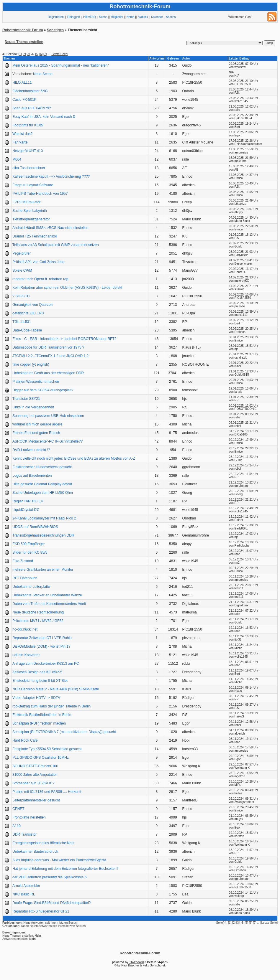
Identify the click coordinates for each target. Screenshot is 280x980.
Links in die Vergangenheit (33, 407)
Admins (171, 17)
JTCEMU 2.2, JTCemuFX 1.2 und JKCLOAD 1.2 (50, 356)
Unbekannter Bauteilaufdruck (35, 852)
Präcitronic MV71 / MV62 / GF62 (38, 621)
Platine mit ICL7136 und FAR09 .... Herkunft (47, 792)
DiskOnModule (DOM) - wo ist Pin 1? (41, 646)
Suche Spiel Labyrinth (30, 211)
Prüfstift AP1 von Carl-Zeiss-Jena (39, 262)
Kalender (157, 17)
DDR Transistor (24, 834)
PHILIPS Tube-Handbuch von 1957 (40, 194)
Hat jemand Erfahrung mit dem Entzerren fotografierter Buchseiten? (66, 869)
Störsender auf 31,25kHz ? (33, 783)
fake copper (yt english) (31, 364)
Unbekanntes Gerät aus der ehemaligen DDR (48, 373)
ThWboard (136, 962)
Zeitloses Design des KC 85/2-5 (37, 672)
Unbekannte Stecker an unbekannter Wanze (47, 595)
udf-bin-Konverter (26, 655)
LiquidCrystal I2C (26, 510)
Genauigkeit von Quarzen (32, 305)
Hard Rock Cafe (25, 740)
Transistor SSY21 (26, 399)
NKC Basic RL (24, 894)
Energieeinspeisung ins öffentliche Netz (43, 843)
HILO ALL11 (22, 83)
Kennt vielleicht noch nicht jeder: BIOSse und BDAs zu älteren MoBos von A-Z (74, 458)
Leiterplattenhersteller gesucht (36, 800)
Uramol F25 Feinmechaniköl (35, 236)
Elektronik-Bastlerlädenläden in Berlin (42, 715)
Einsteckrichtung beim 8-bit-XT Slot (40, 681)
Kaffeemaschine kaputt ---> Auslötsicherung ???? (51, 176)
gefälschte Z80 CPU (28, 313)
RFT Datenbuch (25, 578)
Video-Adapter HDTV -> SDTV (36, 698)
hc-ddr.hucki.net (25, 629)
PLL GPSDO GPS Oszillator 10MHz (41, 758)
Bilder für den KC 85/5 (30, 552)
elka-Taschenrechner (29, 168)
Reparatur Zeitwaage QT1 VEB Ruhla (42, 638)
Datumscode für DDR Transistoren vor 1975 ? (48, 347)
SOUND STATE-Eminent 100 (35, 766)
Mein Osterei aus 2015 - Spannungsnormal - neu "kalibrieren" (61, 65)
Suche (103, 17)
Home (131, 17)
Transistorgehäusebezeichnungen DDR (43, 535)
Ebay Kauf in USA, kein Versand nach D (44, 117)
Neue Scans (43, 74)
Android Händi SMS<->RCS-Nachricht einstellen (50, 228)
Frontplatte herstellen (29, 817)
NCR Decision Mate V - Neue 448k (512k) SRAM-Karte (56, 689)
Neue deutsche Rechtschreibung (38, 612)
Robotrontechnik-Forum (23, 30)
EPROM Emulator (26, 202)
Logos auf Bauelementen (32, 476)
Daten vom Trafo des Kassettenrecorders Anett (49, 604)
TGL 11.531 (22, 322)
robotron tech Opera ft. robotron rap (40, 279)
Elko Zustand (23, 561)
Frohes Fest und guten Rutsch (36, 433)
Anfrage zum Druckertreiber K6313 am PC (46, 664)
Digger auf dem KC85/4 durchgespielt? (43, 390)
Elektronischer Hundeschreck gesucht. (43, 467)
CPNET (18, 809)
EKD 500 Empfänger (29, 544)
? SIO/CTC (21, 296)
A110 (17, 826)
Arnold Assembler (26, 886)
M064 (17, 159)
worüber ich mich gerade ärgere (37, 424)
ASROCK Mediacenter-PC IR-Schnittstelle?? (48, 441)
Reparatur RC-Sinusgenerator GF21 (41, 911)
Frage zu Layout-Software (33, 185)
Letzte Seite (59, 54)
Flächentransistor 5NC (30, 91)
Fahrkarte (20, 142)
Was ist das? (22, 134)
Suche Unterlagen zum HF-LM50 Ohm (43, 493)
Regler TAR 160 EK (28, 501)
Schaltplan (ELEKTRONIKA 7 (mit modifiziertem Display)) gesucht (64, 732)
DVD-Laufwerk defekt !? (31, 450)
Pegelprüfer (22, 253)
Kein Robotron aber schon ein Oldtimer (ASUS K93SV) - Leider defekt (67, 288)
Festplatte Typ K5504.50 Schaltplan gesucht (47, 749)
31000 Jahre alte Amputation (35, 775)
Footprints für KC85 (28, 125)
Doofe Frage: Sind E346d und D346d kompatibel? (52, 903)
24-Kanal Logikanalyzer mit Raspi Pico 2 (44, 518)
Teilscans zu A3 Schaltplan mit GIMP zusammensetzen (56, 245)
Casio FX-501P (24, 100)
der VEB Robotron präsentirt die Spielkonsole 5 (49, 877)
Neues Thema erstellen (24, 42)
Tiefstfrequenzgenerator (31, 219)
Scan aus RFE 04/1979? (32, 108)
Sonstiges (55, 30)
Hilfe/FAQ (90, 17)
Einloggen (73, 17)
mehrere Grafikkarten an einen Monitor (43, 570)
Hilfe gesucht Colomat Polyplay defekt (42, 484)
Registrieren (56, 17)
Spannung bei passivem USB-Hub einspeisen (48, 416)
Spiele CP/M (22, 270)
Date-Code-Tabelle (27, 330)
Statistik (143, 17)
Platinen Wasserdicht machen (36, 382)
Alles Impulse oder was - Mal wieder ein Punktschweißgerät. (60, 860)
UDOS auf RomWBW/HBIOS (35, 527)
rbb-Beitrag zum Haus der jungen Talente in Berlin (51, 706)
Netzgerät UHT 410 (28, 151)
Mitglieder (117, 17)
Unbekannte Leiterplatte (31, 587)
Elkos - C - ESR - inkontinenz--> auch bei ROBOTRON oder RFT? (64, 339)
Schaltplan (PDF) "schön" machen (39, 723)
